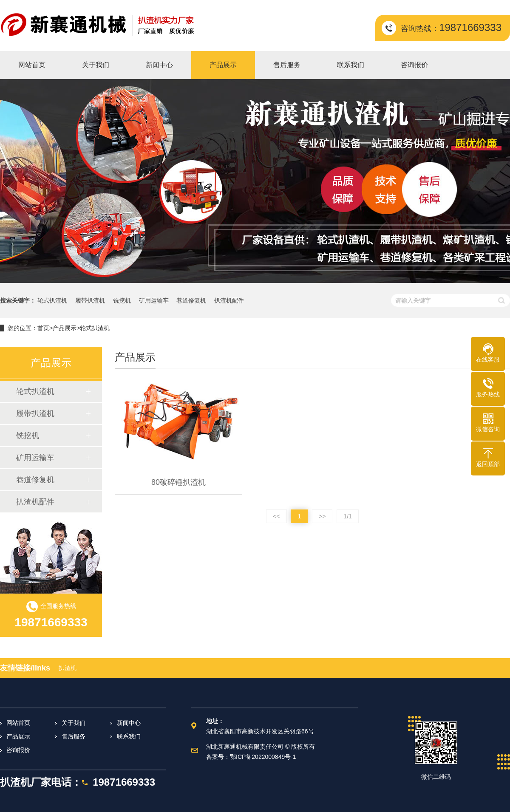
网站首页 (18, 723)
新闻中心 (129, 723)
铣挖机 (122, 300)
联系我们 (129, 736)
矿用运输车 (154, 300)
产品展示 (65, 328)
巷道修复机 (191, 300)
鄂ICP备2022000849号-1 (263, 757)
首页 (43, 328)
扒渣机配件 (229, 300)
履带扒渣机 (90, 300)
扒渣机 (68, 668)
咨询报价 (18, 750)
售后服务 (74, 736)
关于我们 (74, 723)
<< (276, 516)
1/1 (347, 516)
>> (322, 516)
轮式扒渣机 (52, 300)
